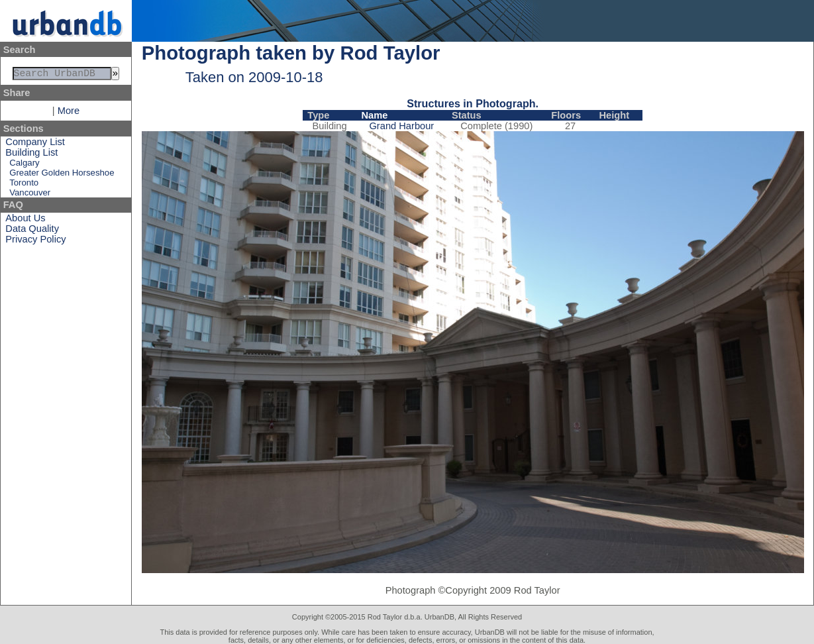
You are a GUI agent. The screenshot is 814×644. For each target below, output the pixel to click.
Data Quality (32, 231)
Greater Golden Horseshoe (62, 175)
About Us (25, 221)
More (69, 113)
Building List (31, 155)
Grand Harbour (401, 126)
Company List (35, 144)
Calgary (24, 165)
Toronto (24, 185)
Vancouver (30, 195)
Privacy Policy (35, 242)
